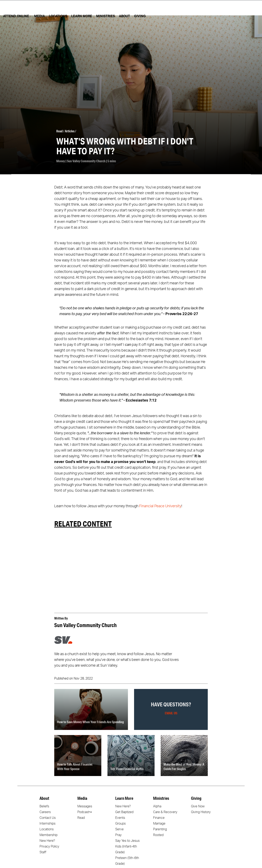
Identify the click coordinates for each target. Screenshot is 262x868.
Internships (47, 824)
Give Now (198, 806)
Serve (119, 829)
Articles (70, 131)
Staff (43, 852)
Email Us (171, 713)
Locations (47, 829)
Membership (49, 835)
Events (120, 818)
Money (61, 161)
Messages (85, 806)
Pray (118, 835)
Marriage (159, 824)
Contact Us (48, 818)
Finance (159, 818)
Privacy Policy (49, 846)
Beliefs (44, 806)
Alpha (157, 806)
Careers (45, 812)
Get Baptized (124, 812)
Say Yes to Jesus (127, 841)
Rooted (158, 835)
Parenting (160, 829)
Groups (120, 824)
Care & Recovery (165, 812)
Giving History (201, 812)
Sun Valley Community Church (86, 161)
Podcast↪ (85, 812)
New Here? (47, 841)
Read (59, 131)
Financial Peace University (160, 506)
